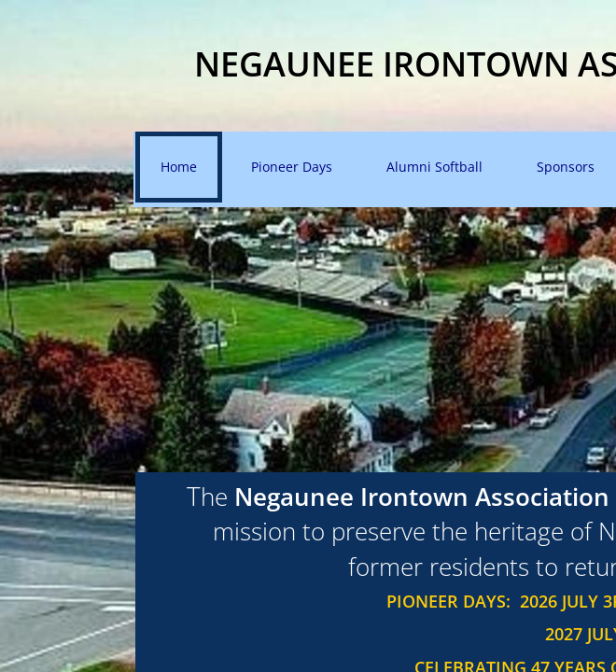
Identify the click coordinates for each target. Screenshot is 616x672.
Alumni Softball (434, 167)
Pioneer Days (292, 167)
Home (179, 167)
